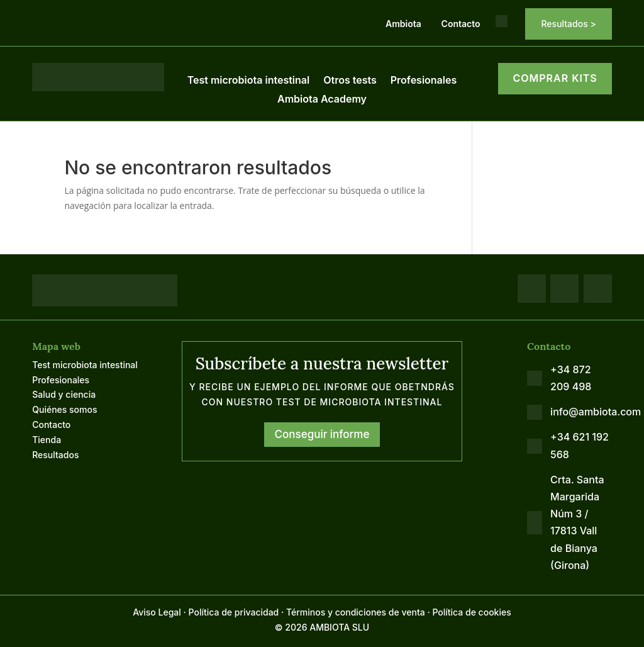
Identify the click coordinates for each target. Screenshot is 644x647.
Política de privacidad (234, 612)
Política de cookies (471, 612)
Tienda (47, 440)
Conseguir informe (322, 434)
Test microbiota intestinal (248, 81)
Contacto (461, 24)
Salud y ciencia (64, 394)
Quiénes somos (64, 409)
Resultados (55, 455)
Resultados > (568, 24)
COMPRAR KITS (555, 78)
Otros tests (350, 81)
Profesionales (424, 81)
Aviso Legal (157, 612)
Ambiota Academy (322, 100)
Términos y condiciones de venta (356, 612)
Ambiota (403, 24)
